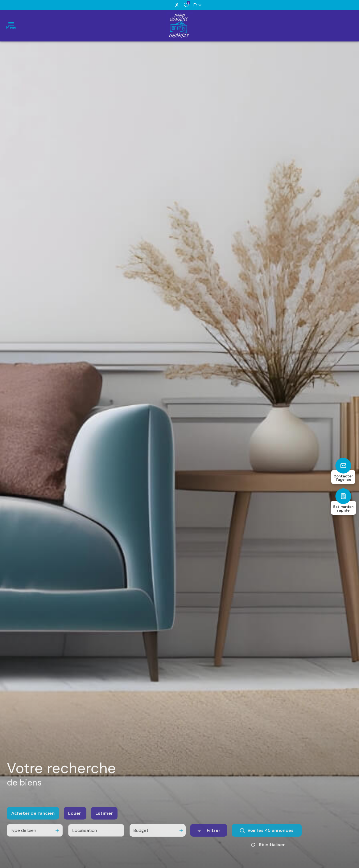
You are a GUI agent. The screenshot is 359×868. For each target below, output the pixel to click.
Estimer (104, 819)
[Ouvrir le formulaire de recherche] (209, 837)
